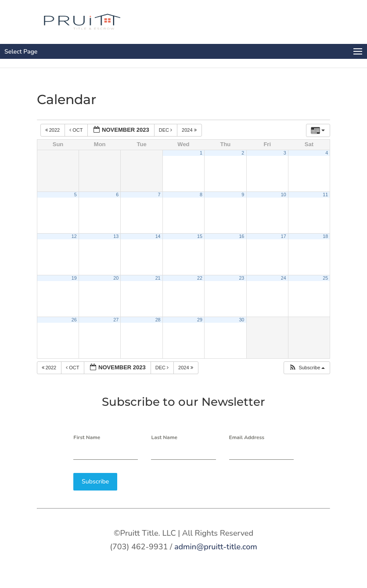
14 (158, 236)
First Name (87, 437)
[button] (307, 368)
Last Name (164, 437)
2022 (53, 130)
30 (241, 320)
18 (325, 236)
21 (158, 278)
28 (158, 320)
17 (284, 236)
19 (74, 278)
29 (200, 320)
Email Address (247, 437)
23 (241, 278)
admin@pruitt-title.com (216, 546)
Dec (166, 130)
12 (74, 236)
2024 (190, 130)
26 (74, 320)
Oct (77, 130)
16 (241, 236)
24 (284, 278)
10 (284, 195)
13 (116, 236)
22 (200, 278)
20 (116, 278)
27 (116, 320)
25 (325, 278)
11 (325, 195)
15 (200, 236)
